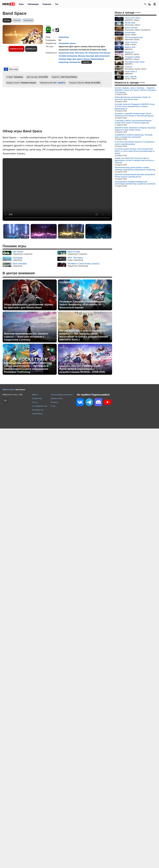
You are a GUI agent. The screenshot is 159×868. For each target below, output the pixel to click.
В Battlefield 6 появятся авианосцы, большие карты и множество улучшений (134, 136)
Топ (57, 4)
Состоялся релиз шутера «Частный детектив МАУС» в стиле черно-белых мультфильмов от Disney (135, 151)
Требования (28, 20)
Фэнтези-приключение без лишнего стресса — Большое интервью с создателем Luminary (26, 337)
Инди (69, 59)
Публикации (33, 4)
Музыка (82, 56)
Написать (31, 49)
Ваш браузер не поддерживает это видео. (57, 189)
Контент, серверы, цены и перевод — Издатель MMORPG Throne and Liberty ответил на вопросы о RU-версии (135, 90)
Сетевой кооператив (68, 56)
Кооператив (75, 62)
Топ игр (35, 402)
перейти (61, 83)
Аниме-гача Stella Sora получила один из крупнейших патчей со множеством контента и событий (134, 160)
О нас (53, 406)
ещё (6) (86, 62)
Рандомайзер (37, 414)
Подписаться (16, 49)
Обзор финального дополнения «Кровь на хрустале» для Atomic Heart (29, 306)
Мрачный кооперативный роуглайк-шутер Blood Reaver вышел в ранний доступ (135, 176)
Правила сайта (57, 398)
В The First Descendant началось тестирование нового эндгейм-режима (135, 143)
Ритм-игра (79, 53)
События (17, 20)
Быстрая (90, 56)
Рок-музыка (105, 53)
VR (86, 53)
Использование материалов (62, 395)
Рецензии (47, 4)
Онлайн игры (37, 398)
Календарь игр (38, 410)
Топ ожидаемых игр (39, 406)
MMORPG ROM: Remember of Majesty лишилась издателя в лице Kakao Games (135, 129)
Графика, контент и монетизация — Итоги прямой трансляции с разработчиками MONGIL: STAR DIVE (82, 369)
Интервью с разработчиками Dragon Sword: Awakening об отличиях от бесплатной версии (82, 305)
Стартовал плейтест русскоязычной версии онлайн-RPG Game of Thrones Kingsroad (133, 122)
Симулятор (64, 37)
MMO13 (35, 395)
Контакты (54, 402)
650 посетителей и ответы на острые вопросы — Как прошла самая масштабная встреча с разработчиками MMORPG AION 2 (84, 335)
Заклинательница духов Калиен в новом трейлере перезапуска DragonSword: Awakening (135, 169)
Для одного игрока (81, 59)
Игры (21, 4)
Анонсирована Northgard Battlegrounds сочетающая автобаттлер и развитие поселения (135, 183)
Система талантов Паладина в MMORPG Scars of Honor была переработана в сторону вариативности (135, 106)
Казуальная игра (66, 53)
